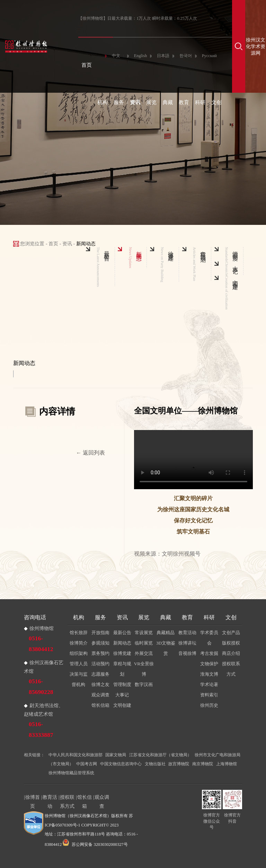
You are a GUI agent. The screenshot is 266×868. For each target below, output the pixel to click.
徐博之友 (100, 684)
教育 (184, 102)
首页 (87, 65)
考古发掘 (209, 653)
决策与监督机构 (79, 679)
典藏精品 (166, 633)
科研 (200, 102)
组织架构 (79, 653)
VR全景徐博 (144, 669)
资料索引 (209, 695)
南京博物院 (203, 764)
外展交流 (144, 653)
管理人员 (79, 664)
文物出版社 (155, 764)
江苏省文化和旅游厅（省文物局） (160, 755)
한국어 (186, 56)
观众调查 (100, 695)
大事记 (122, 695)
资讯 (135, 102)
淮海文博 (209, 674)
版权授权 (231, 643)
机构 (103, 102)
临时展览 (144, 643)
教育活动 (187, 633)
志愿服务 (100, 674)
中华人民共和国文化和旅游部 (76, 755)
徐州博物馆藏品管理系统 (71, 773)
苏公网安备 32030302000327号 (95, 844)
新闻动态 (122, 643)
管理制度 (122, 684)
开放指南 (100, 633)
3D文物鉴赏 (166, 648)
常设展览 (144, 633)
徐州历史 (209, 705)
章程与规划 (122, 669)
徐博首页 (33, 798)
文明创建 (122, 705)
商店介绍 (231, 653)
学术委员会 (209, 638)
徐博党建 (122, 653)
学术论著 (209, 684)
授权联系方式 (231, 669)
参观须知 (100, 643)
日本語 (163, 56)
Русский (209, 56)
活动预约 (100, 664)
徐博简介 (79, 643)
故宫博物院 (179, 764)
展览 (151, 102)
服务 (119, 102)
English (141, 56)
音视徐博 (187, 653)
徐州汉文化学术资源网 (256, 46)
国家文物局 (116, 755)
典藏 (168, 102)
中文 (116, 56)
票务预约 (100, 653)
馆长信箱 (100, 705)
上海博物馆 (227, 764)
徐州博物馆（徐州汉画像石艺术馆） (78, 816)
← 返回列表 (91, 453)
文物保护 (209, 664)
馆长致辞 (79, 633)
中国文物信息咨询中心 (121, 764)
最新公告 (122, 633)
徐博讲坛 (187, 643)
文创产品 (231, 633)
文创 (216, 102)
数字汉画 (144, 684)
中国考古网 (87, 764)
